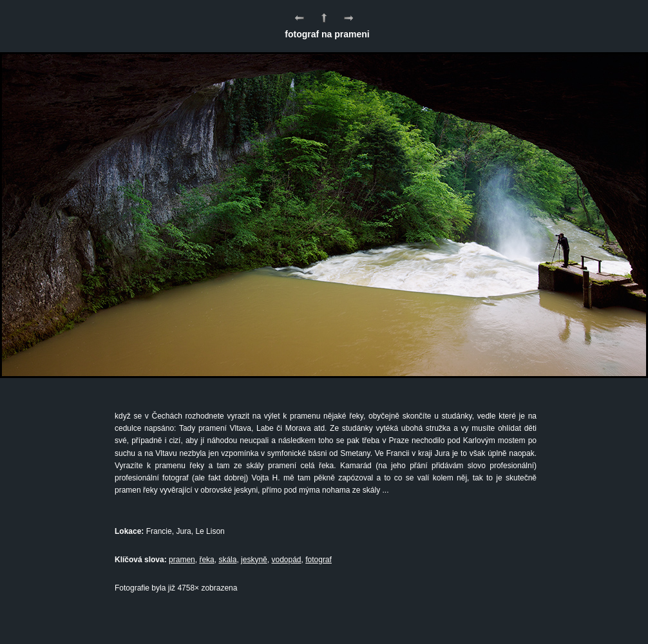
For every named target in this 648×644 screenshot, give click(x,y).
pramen (182, 560)
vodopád (286, 560)
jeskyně (254, 560)
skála (227, 560)
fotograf (319, 560)
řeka (206, 560)
